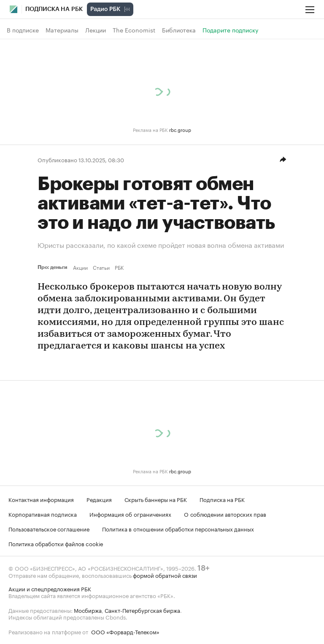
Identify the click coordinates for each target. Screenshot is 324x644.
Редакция (99, 499)
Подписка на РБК (222, 499)
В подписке (23, 30)
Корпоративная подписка (43, 514)
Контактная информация (41, 499)
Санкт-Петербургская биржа (142, 610)
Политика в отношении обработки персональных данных (178, 529)
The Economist (134, 30)
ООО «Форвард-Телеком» (125, 631)
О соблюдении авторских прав (225, 514)
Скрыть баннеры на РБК (156, 499)
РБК (119, 267)
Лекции (96, 30)
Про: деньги (54, 267)
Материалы (62, 30)
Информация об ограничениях (130, 514)
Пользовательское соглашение (49, 529)
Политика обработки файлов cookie (56, 543)
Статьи (101, 267)
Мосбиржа (88, 610)
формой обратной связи (165, 575)
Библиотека (179, 30)
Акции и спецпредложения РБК (50, 588)
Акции (80, 267)
